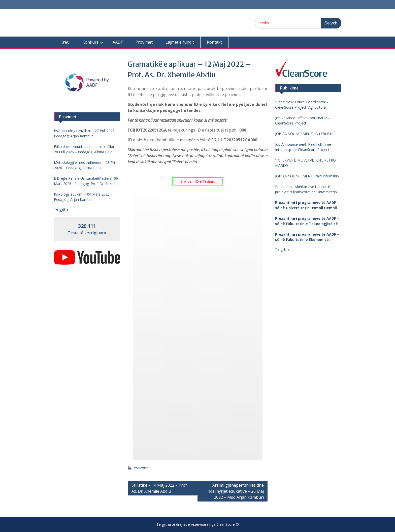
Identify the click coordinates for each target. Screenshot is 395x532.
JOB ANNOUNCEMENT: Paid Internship (307, 176)
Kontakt (214, 42)
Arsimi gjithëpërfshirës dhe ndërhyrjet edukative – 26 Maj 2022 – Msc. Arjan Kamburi (236, 491)
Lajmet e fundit (180, 42)
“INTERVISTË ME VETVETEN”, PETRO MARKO (305, 163)
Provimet (144, 42)
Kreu (65, 42)
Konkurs (90, 42)
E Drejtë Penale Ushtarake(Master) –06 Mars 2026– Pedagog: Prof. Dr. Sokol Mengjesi (86, 181)
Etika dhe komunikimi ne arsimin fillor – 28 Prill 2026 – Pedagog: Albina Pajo (86, 149)
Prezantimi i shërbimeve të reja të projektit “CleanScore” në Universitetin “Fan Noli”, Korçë (306, 189)
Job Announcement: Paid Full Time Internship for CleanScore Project (303, 147)
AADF (118, 42)
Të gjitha (282, 249)
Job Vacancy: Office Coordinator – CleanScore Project (303, 120)
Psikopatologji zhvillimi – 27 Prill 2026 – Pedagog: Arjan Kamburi (86, 133)
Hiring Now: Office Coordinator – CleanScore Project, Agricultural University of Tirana (302, 105)
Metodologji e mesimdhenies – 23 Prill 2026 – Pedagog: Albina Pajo (85, 165)
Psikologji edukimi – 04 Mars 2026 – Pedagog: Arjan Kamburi (83, 197)
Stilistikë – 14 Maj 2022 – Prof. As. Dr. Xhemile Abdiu (160, 488)
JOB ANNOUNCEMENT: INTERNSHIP (305, 134)
